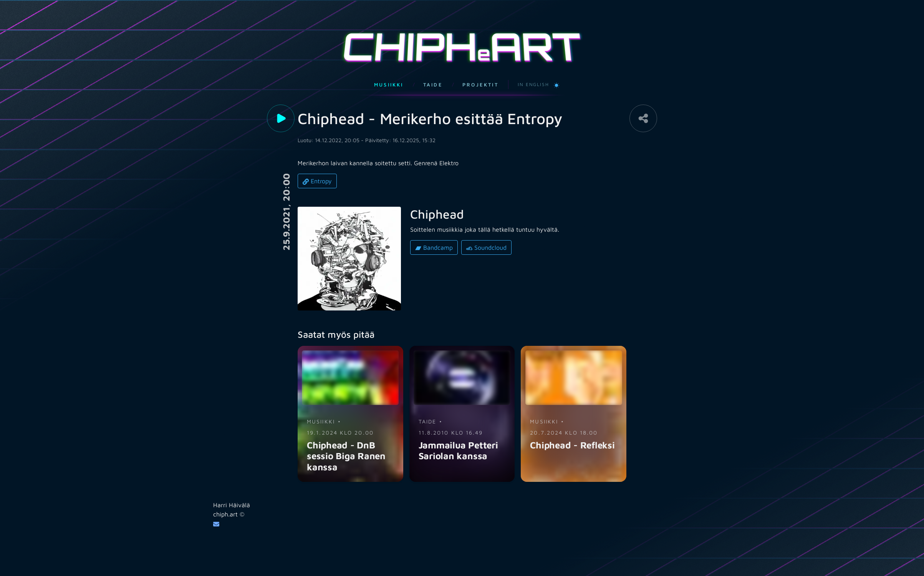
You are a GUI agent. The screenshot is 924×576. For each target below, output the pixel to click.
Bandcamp (434, 238)
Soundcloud (486, 238)
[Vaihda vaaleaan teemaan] (556, 75)
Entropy (317, 172)
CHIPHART (462, 42)
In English (533, 75)
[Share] (643, 109)
